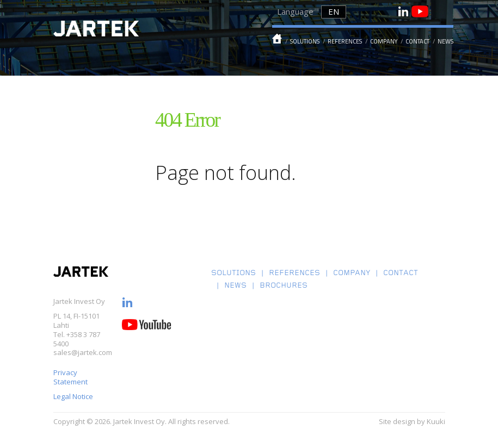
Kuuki (436, 421)
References (345, 41)
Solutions (305, 41)
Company (384, 41)
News (445, 41)
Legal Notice (74, 396)
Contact (417, 41)
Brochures (284, 286)
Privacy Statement (70, 377)
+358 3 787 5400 (77, 339)
